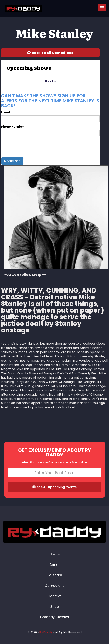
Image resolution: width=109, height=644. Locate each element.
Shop (55, 607)
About (55, 565)
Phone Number (12, 127)
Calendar (54, 575)
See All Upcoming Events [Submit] (54, 487)
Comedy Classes (54, 617)
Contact (55, 596)
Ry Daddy (46, 632)
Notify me (12, 161)
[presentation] (30, 146)
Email (5, 112)
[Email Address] (55, 473)
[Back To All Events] (50, 53)
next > (50, 81)
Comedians (55, 586)
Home (54, 554)
